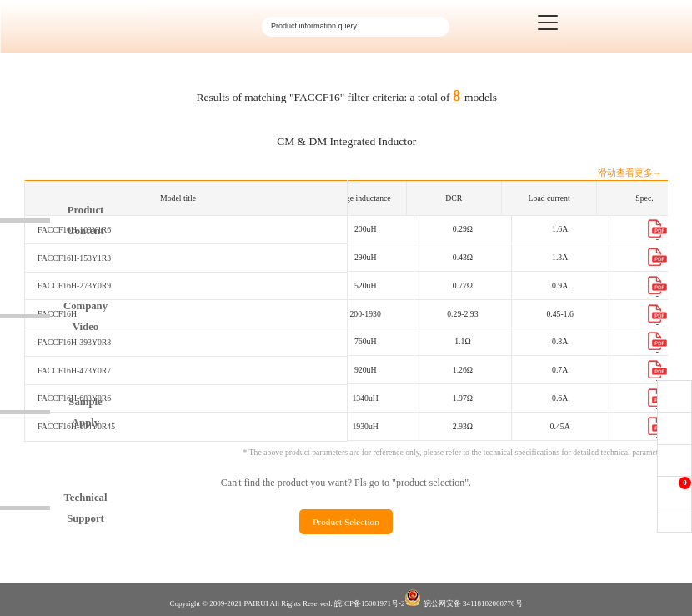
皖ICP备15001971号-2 (370, 603)
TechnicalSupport (86, 508)
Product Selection (346, 522)
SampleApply (85, 412)
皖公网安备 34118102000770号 (463, 598)
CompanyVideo (85, 316)
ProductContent (86, 220)
